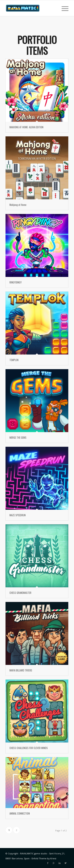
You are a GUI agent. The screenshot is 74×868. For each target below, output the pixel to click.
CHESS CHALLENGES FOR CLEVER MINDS (29, 748)
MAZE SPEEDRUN (18, 515)
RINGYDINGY (16, 282)
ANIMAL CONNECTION (20, 813)
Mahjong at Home (18, 205)
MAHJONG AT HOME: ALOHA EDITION (26, 127)
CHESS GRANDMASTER (20, 593)
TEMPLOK (14, 360)
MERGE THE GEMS (18, 437)
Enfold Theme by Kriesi (44, 858)
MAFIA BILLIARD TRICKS (21, 670)
